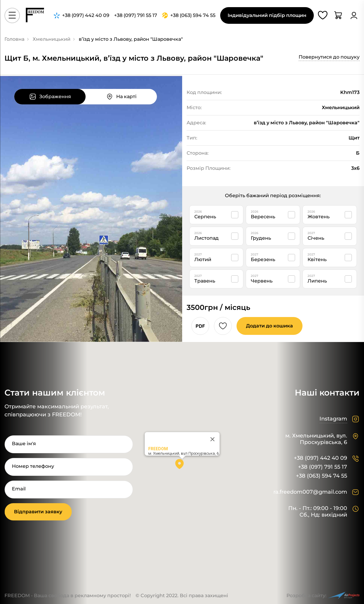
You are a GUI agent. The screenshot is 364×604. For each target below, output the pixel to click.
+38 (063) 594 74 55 (322, 476)
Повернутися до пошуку (329, 57)
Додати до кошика (270, 326)
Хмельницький (52, 39)
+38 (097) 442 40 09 (320, 458)
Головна (14, 39)
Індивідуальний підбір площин (267, 15)
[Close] (212, 439)
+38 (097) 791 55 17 (323, 467)
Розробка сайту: (323, 596)
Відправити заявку (38, 512)
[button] (182, 466)
